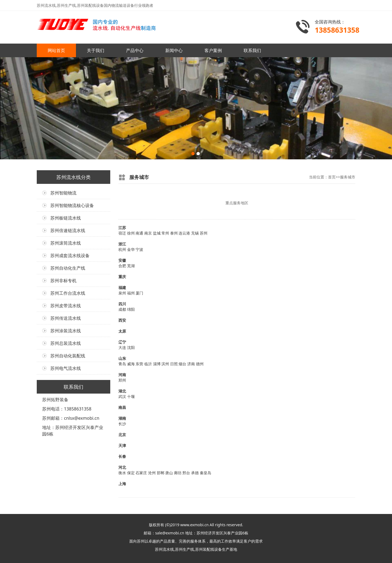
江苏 (122, 228)
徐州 (131, 233)
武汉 (122, 396)
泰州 (174, 233)
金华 (131, 249)
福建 (122, 287)
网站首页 (56, 50)
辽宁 (122, 342)
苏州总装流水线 (66, 343)
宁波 (139, 249)
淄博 (157, 364)
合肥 (122, 266)
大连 (122, 347)
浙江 (122, 244)
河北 (122, 467)
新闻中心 (174, 50)
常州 (165, 233)
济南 (191, 364)
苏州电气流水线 (66, 368)
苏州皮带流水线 (66, 306)
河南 (122, 375)
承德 (195, 473)
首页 (332, 177)
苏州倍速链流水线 (68, 230)
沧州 (152, 473)
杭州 (122, 249)
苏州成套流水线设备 (70, 255)
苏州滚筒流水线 (66, 243)
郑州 (122, 380)
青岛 (122, 364)
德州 (200, 364)
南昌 (122, 407)
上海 (122, 484)
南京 (148, 233)
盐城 (157, 233)
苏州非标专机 (63, 281)
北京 (122, 435)
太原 (122, 331)
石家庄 (141, 473)
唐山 (169, 473)
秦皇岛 (206, 473)
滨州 (165, 364)
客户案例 (213, 50)
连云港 (184, 233)
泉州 (122, 293)
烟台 (182, 364)
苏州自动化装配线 (68, 356)
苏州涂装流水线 (66, 331)
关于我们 (96, 50)
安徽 (122, 260)
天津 (122, 445)
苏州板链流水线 (66, 218)
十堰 (131, 396)
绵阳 (131, 309)
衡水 (122, 473)
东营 (139, 364)
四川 (122, 304)
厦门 (139, 293)
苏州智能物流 (63, 193)
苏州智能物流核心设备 (72, 205)
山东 (122, 358)
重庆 (122, 277)
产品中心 (135, 50)
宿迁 (122, 233)
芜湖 (131, 266)
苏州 (204, 233)
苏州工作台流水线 (68, 293)
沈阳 (131, 347)
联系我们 (252, 50)
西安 (122, 320)
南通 (139, 233)
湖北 (122, 391)
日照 (174, 364)
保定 (131, 473)
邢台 (186, 473)
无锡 (195, 233)
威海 (131, 364)
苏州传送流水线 (66, 318)
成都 (122, 309)
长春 (122, 456)
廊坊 (178, 473)
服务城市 (348, 177)
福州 (131, 293)
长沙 (122, 424)
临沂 (148, 364)
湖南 (122, 418)
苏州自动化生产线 (68, 268)
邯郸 (161, 473)
